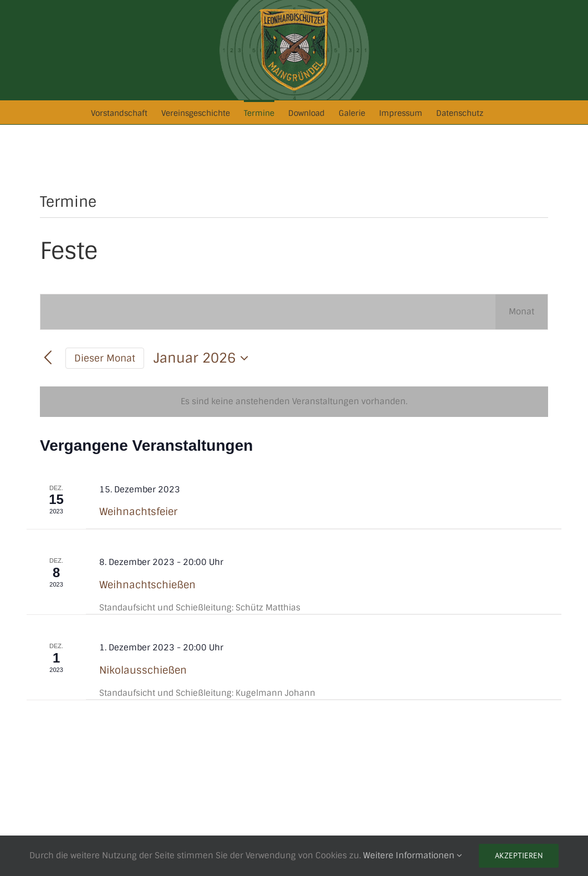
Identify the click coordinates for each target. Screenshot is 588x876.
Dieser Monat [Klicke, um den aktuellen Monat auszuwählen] (105, 358)
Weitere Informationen (413, 855)
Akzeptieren (519, 855)
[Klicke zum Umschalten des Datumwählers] (204, 358)
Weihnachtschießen (147, 585)
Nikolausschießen (143, 670)
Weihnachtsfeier (138, 512)
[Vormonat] (48, 358)
